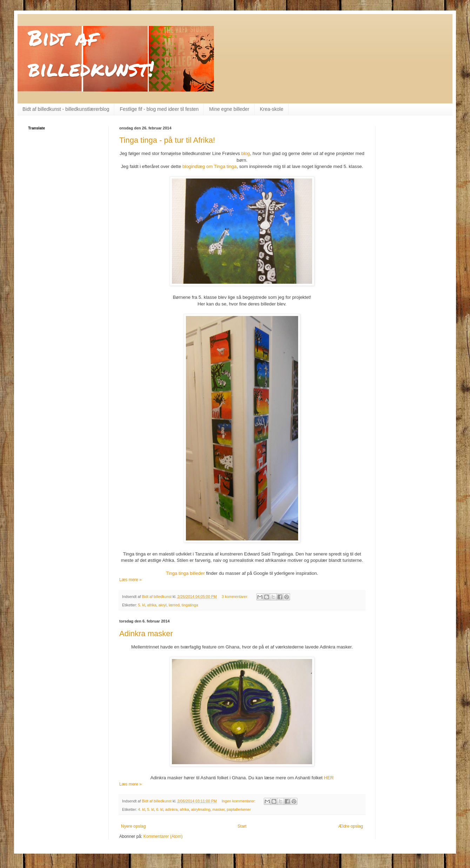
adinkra (171, 809)
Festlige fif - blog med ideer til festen (159, 109)
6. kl (160, 809)
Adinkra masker (146, 634)
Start (242, 826)
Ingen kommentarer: (239, 801)
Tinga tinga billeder (185, 573)
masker (218, 809)
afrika (152, 605)
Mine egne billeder (229, 109)
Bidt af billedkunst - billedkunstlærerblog (66, 109)
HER (329, 778)
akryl (163, 605)
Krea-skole (272, 109)
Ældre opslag (351, 826)
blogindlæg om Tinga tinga (210, 166)
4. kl (142, 809)
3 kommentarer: (236, 597)
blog (246, 153)
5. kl (142, 605)
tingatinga (190, 605)
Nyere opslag (133, 826)
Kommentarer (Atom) (163, 836)
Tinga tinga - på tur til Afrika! (167, 140)
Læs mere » (130, 580)
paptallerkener (239, 809)
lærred (174, 605)
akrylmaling (201, 809)
